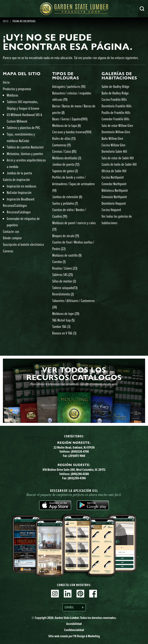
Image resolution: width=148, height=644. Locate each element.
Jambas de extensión (67, 197)
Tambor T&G (61, 326)
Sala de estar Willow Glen (117, 125)
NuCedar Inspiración (19, 192)
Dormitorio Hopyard (114, 203)
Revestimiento (63, 294)
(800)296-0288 (80, 474)
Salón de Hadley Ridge (115, 86)
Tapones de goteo (65, 171)
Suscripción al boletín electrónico (23, 244)
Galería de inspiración (16, 179)
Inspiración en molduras (21, 186)
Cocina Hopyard (111, 210)
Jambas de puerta (66, 164)
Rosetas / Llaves (65, 268)
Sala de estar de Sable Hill (118, 158)
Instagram (55, 594)
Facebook (93, 594)
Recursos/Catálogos (15, 205)
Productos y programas (17, 89)
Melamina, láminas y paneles (25, 154)
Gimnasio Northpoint (114, 197)
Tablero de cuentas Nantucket (25, 147)
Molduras (12, 95)
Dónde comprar (12, 238)
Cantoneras (61, 145)
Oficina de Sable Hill (114, 171)
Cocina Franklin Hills (114, 99)
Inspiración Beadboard (21, 199)
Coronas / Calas (64, 151)
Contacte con (11, 231)
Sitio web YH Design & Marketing (74, 636)
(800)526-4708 (80, 451)
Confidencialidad (74, 630)
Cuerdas (59, 262)
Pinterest (80, 594)
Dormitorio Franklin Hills (116, 106)
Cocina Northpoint (113, 177)
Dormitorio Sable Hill (114, 151)
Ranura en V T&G (64, 333)
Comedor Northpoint (114, 184)
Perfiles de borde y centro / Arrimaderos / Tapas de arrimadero (73, 184)
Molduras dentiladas (67, 158)
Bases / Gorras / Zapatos (70, 119)
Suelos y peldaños (65, 203)
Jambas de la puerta (19, 173)
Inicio (6, 82)
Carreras (8, 251)
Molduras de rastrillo (67, 255)
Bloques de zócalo (66, 236)
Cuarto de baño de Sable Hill (119, 164)
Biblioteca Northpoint (115, 190)
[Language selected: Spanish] (74, 607)
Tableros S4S (63, 274)
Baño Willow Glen (112, 138)
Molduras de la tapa (66, 125)
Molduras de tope (66, 314)
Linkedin (68, 594)
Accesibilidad (74, 624)
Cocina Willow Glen (113, 145)
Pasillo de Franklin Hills (116, 112)
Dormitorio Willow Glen (116, 132)
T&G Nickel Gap (63, 320)
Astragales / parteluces (69, 86)
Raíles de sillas (64, 138)
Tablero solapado (65, 288)
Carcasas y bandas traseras (72, 132)
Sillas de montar (64, 281)
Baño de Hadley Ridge (115, 93)
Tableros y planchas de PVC (23, 128)
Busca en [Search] (142, 9)
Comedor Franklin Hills (115, 119)
